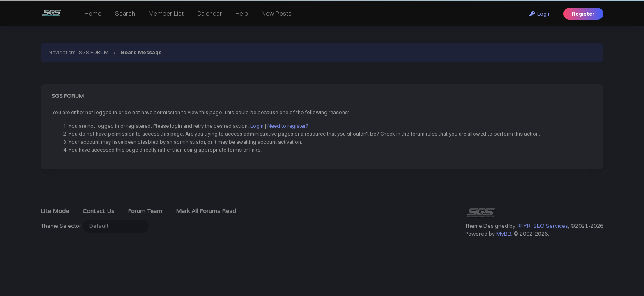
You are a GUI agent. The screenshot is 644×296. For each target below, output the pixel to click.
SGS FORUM (94, 52)
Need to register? (288, 126)
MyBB (504, 234)
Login (540, 14)
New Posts (277, 14)
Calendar (209, 14)
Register (583, 14)
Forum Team (145, 211)
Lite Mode (55, 211)
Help (242, 14)
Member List (166, 14)
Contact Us (98, 211)
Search (125, 14)
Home (93, 14)
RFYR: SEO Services (542, 226)
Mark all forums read (206, 211)
